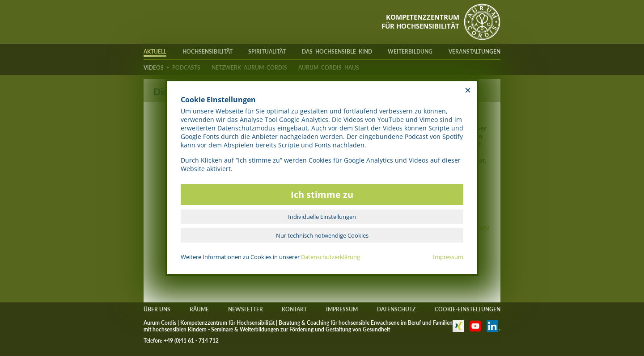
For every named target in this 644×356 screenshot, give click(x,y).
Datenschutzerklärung (330, 257)
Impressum (448, 257)
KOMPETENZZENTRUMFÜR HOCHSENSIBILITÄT (420, 21)
